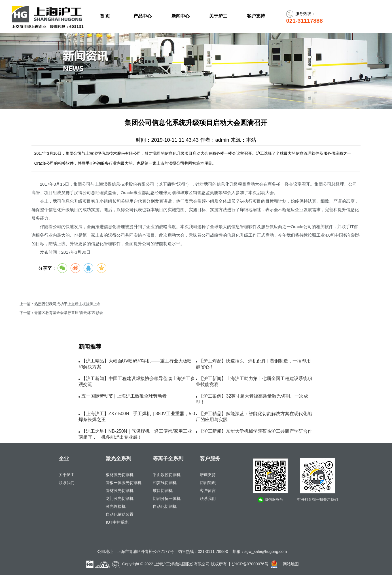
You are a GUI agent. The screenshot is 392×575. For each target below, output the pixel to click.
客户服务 (210, 459)
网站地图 (291, 564)
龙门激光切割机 (120, 498)
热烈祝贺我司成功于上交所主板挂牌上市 (67, 304)
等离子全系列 (168, 459)
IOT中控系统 (117, 522)
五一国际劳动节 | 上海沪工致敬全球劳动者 (124, 396)
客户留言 (208, 491)
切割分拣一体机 (167, 498)
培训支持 (208, 475)
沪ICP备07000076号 (250, 564)
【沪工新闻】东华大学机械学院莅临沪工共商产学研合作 (255, 431)
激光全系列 (118, 459)
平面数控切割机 (167, 475)
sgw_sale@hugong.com (266, 551)
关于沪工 (67, 475)
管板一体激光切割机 (124, 483)
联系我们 (67, 483)
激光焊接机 (116, 506)
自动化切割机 (165, 506)
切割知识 (208, 483)
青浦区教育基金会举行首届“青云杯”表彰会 (69, 313)
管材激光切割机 (120, 491)
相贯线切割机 (165, 483)
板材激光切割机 (120, 475)
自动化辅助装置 (120, 514)
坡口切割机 (163, 491)
